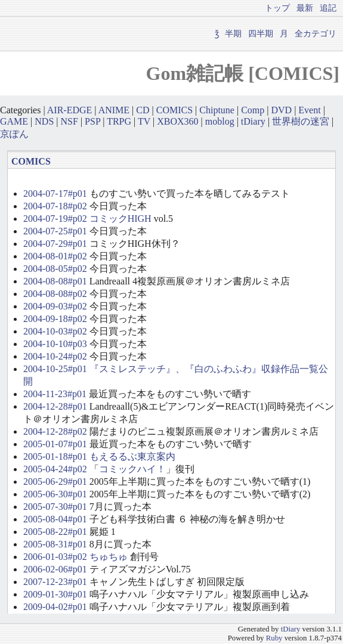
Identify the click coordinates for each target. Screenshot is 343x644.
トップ (277, 8)
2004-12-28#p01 (55, 406)
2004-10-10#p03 (55, 344)
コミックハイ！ (132, 469)
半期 (233, 33)
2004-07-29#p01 (55, 244)
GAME (14, 121)
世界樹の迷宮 (301, 121)
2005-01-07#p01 (55, 444)
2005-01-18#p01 (55, 456)
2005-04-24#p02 (55, 469)
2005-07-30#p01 (55, 507)
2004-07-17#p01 (55, 193)
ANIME (114, 110)
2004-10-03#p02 (55, 331)
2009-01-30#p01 (55, 594)
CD (143, 110)
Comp (253, 110)
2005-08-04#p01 (55, 519)
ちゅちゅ (109, 557)
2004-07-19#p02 (55, 219)
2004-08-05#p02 (55, 269)
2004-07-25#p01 (55, 231)
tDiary (253, 121)
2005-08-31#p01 (55, 544)
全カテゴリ (316, 33)
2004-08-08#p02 (55, 294)
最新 (305, 8)
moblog (220, 121)
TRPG (119, 121)
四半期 (261, 33)
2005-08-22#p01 (55, 532)
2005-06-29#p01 (55, 482)
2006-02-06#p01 (55, 569)
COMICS (174, 110)
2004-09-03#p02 (55, 306)
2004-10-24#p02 (55, 356)
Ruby (274, 638)
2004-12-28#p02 (55, 431)
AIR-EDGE (70, 110)
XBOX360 (177, 121)
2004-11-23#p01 (55, 394)
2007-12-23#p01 (55, 582)
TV (144, 121)
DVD (281, 110)
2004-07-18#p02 (55, 206)
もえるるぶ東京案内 (132, 456)
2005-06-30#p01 (55, 494)
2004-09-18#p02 (55, 319)
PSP (92, 121)
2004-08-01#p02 (55, 256)
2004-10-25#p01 (55, 369)
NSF (69, 121)
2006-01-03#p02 (55, 557)
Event (309, 110)
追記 (328, 8)
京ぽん (14, 134)
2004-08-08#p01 (55, 281)
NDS (44, 121)
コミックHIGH (120, 219)
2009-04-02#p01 (55, 607)
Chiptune (217, 110)
